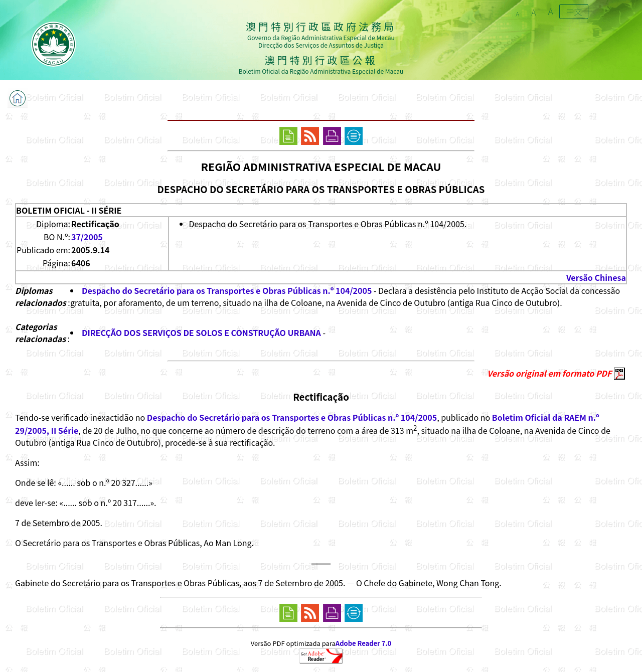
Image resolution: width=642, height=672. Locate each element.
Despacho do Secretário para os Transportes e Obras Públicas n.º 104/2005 (227, 290)
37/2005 (87, 237)
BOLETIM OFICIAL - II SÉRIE (69, 210)
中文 (574, 12)
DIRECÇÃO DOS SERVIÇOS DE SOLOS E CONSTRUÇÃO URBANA (201, 332)
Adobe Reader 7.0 (363, 643)
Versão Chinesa (596, 277)
